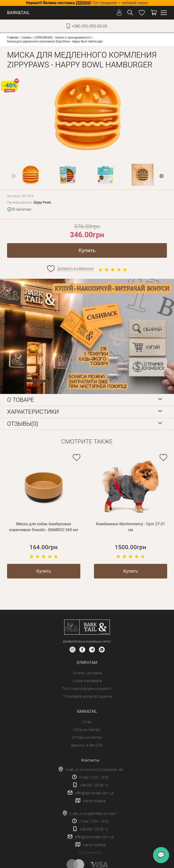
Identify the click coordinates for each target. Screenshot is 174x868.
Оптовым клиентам (87, 737)
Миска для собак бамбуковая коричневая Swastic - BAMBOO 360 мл (44, 527)
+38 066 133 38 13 (94, 829)
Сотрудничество (87, 730)
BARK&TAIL (18, 13)
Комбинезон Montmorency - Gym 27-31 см (130, 527)
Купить (87, 250)
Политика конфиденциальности (87, 689)
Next (162, 176)
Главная (13, 38)
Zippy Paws (42, 202)
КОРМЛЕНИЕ (43, 38)
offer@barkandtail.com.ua (94, 793)
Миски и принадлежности (73, 38)
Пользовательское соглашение (87, 696)
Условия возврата (87, 681)
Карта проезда (94, 801)
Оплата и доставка (87, 673)
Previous (14, 176)
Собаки (26, 38)
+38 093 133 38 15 (94, 785)
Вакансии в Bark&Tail (87, 745)
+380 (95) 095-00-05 (89, 26)
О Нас (87, 722)
